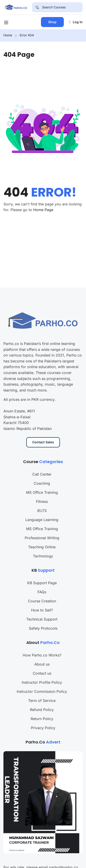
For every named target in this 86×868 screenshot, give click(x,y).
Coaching (42, 467)
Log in (76, 22)
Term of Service (42, 684)
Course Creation (42, 585)
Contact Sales (43, 426)
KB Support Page (42, 566)
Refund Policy (42, 693)
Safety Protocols (43, 612)
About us (42, 648)
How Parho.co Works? (42, 639)
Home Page (43, 210)
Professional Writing (42, 521)
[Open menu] (7, 23)
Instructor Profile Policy (42, 666)
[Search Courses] (62, 7)
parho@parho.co (63, 851)
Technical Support (42, 603)
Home (8, 35)
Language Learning (42, 503)
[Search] (37, 7)
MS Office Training (42, 476)
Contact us (42, 657)
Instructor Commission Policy (42, 675)
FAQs (42, 576)
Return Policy (42, 702)
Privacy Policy (43, 711)
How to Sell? (42, 594)
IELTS (42, 494)
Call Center (42, 458)
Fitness (42, 485)
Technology (43, 540)
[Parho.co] (16, 7)
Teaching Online (42, 531)
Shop (52, 22)
